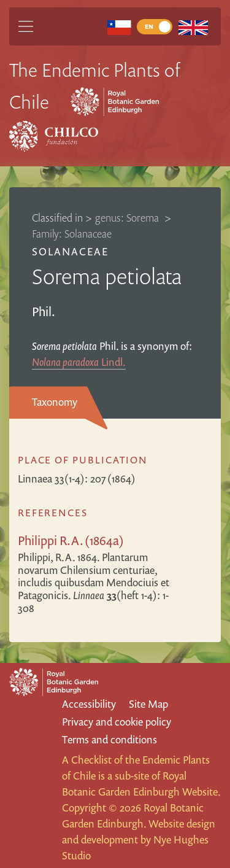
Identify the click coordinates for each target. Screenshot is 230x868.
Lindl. (79, 362)
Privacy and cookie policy (117, 722)
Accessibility (89, 704)
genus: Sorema (128, 218)
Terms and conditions (109, 739)
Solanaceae (70, 251)
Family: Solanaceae (72, 234)
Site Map (148, 704)
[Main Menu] (26, 26)
